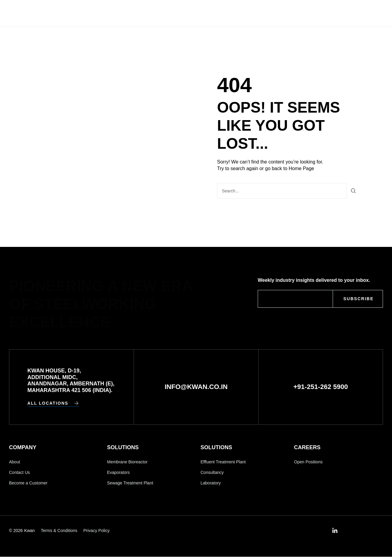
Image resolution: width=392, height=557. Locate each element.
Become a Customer (28, 483)
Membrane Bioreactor (128, 462)
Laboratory (211, 483)
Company (156, 13)
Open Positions (308, 462)
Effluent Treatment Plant (223, 462)
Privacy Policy (96, 531)
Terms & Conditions (59, 531)
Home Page (302, 168)
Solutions (192, 13)
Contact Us (264, 13)
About (15, 462)
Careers (227, 13)
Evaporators (118, 473)
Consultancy (212, 473)
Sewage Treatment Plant (130, 483)
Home (128, 13)
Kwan (29, 531)
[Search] (354, 191)
